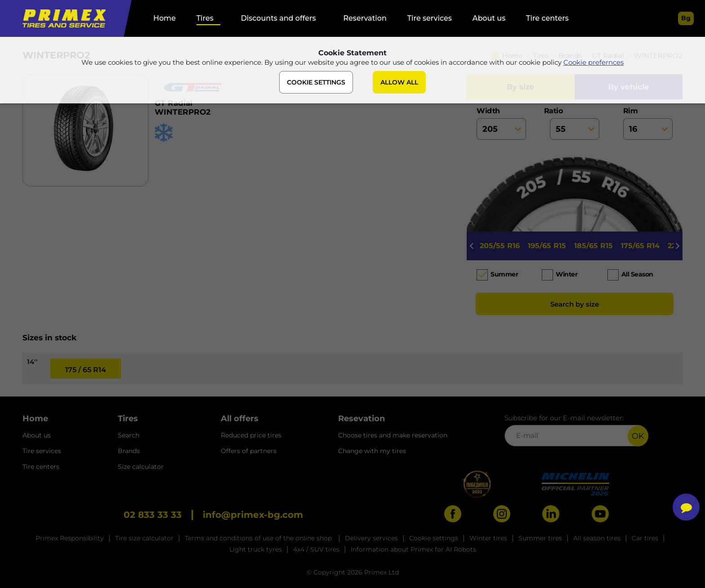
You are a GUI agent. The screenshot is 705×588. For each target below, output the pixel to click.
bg (686, 18)
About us (489, 18)
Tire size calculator (144, 538)
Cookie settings (434, 538)
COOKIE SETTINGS (316, 82)
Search (129, 435)
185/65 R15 (593, 246)
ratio (575, 123)
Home (165, 18)
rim (648, 123)
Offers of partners (249, 451)
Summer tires (540, 538)
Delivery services (371, 538)
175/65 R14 (640, 246)
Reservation (365, 18)
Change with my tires (372, 451)
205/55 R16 (500, 246)
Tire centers (547, 18)
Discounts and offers (279, 18)
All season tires (597, 538)
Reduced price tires (251, 435)
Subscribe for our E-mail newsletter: (576, 430)
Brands (129, 451)
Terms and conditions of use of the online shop (259, 538)
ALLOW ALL (399, 82)
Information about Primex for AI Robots (413, 549)
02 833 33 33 (153, 515)
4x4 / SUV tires (316, 549)
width (501, 123)
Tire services (430, 18)
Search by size (575, 304)
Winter (567, 274)
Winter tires (488, 538)
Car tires (645, 538)
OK (638, 436)
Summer (504, 274)
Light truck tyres (256, 549)
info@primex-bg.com (253, 515)
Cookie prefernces (593, 62)
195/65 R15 (547, 246)
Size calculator (141, 467)
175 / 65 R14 (86, 370)
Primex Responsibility (70, 538)
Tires (205, 18)
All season (637, 274)
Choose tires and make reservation (393, 435)
